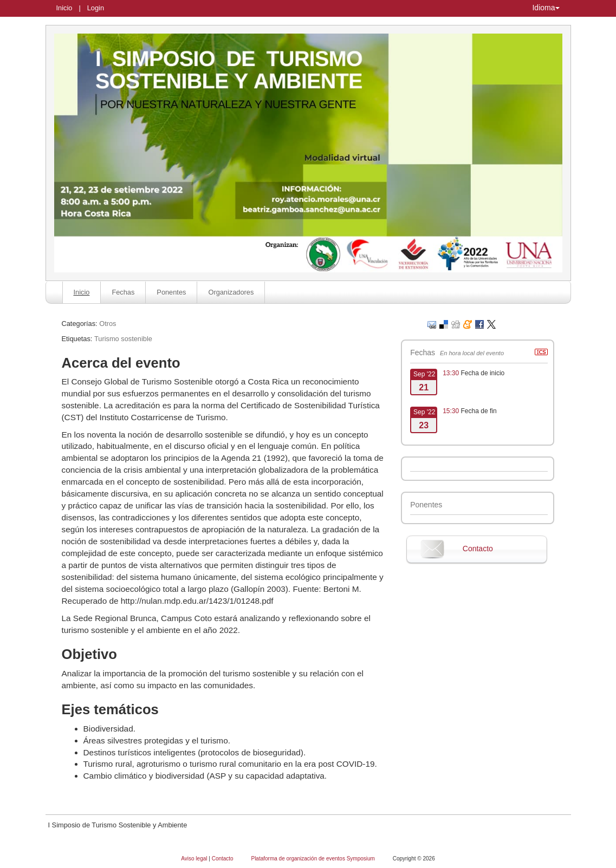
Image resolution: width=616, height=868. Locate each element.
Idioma (546, 8)
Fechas (123, 292)
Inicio (64, 8)
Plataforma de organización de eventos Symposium (313, 859)
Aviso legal (195, 859)
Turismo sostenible (123, 339)
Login (96, 8)
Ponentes (171, 292)
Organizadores (231, 292)
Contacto (478, 549)
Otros (108, 324)
